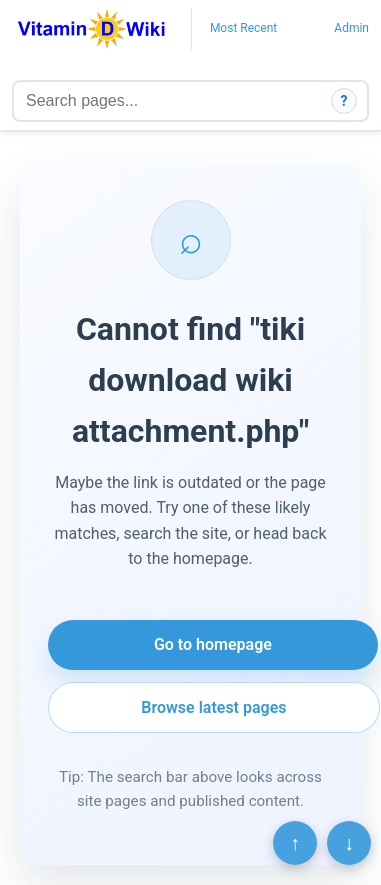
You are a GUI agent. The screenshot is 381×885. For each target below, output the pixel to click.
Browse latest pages (213, 707)
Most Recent (243, 28)
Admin (351, 28)
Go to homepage (213, 644)
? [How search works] (344, 101)
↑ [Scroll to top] (295, 843)
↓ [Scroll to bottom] (349, 843)
